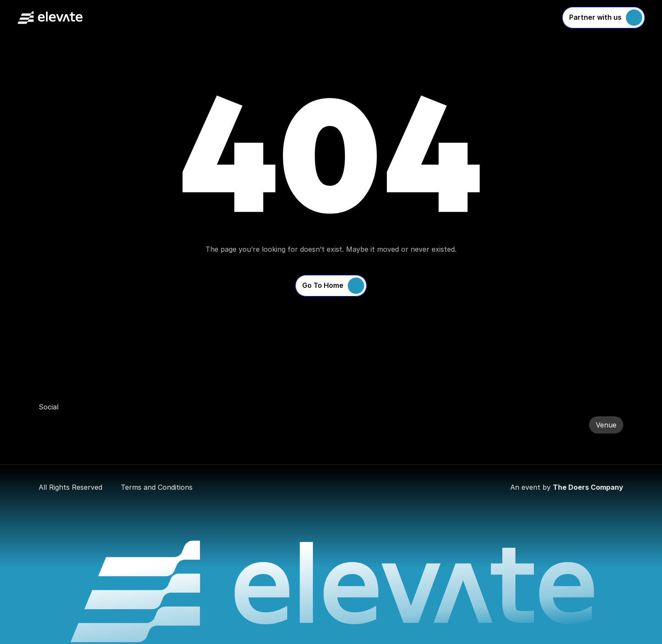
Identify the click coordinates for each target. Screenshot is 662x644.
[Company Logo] (50, 18)
